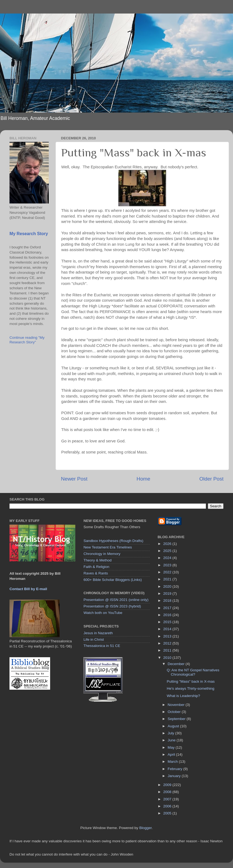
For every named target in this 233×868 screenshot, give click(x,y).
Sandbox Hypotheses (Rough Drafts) (113, 541)
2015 (168, 622)
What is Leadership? (183, 696)
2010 (168, 658)
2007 (168, 799)
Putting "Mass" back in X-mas (191, 681)
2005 (168, 813)
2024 (168, 558)
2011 (168, 650)
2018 (168, 601)
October (175, 712)
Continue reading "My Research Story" (27, 340)
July (171, 733)
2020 (168, 586)
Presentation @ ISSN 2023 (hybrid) (112, 606)
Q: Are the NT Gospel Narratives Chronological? (193, 672)
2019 (168, 594)
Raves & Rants (96, 573)
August (174, 726)
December (177, 664)
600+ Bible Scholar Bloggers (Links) (113, 580)
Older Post (211, 479)
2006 (168, 806)
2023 (168, 565)
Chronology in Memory (102, 554)
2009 (168, 785)
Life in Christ (94, 640)
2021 (168, 579)
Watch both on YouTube (103, 613)
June (172, 740)
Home (143, 479)
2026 (168, 544)
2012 (168, 643)
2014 (168, 629)
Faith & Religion (96, 567)
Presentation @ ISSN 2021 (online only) (116, 600)
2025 (168, 551)
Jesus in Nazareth (98, 633)
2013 (168, 636)
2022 (168, 572)
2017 (168, 608)
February (176, 769)
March (173, 762)
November (177, 705)
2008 (168, 792)
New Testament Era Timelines (108, 547)
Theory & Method (98, 560)
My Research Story (29, 234)
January (175, 776)
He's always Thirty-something (190, 688)
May (172, 747)
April (172, 754)
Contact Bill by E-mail (28, 589)
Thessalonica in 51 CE (102, 646)
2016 (168, 615)
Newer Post (74, 479)
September (177, 719)
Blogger (145, 828)
